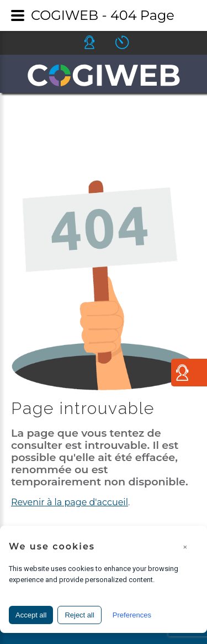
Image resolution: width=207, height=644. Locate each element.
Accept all (31, 615)
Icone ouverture (132, 42)
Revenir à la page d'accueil (70, 502)
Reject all (79, 615)
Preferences (132, 615)
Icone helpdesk (99, 42)
